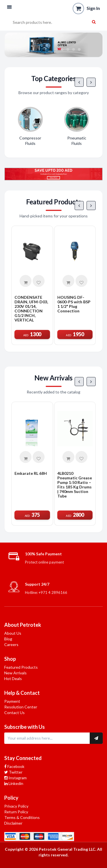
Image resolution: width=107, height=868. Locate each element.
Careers (11, 644)
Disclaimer (13, 823)
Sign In (93, 8)
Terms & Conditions (22, 817)
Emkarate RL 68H (31, 473)
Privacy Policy (16, 806)
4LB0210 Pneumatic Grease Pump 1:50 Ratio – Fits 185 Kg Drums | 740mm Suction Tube (75, 485)
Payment (12, 701)
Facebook (14, 766)
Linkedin (14, 783)
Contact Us (14, 713)
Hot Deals (13, 678)
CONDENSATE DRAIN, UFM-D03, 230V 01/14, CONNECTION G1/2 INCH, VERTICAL (31, 309)
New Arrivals (15, 673)
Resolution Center (21, 707)
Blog (8, 639)
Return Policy (16, 812)
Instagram (15, 778)
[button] (9, 7)
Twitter (13, 772)
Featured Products (21, 667)
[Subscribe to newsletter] (96, 738)
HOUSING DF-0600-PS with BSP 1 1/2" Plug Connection (74, 304)
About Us (13, 633)
